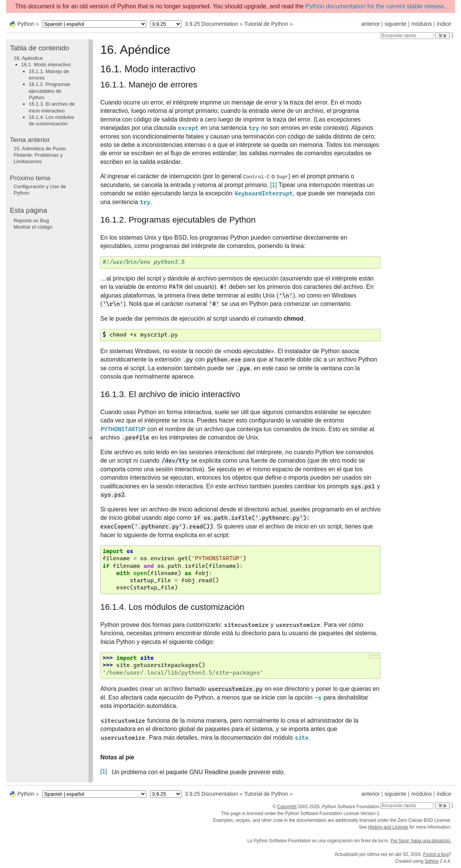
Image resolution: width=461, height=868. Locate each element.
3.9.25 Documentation (212, 24)
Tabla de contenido (40, 48)
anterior (371, 24)
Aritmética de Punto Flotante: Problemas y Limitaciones (40, 155)
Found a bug (436, 854)
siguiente (396, 24)
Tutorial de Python (266, 24)
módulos (421, 24)
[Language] (94, 24)
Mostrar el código (33, 227)
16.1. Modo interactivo (46, 65)
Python (26, 24)
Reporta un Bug (31, 221)
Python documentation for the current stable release (375, 6)
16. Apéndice (28, 58)
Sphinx (432, 861)
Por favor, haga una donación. (421, 841)
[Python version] (166, 24)
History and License (388, 827)
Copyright (287, 807)
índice (444, 24)
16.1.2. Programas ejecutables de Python (50, 91)
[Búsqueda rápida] (407, 36)
